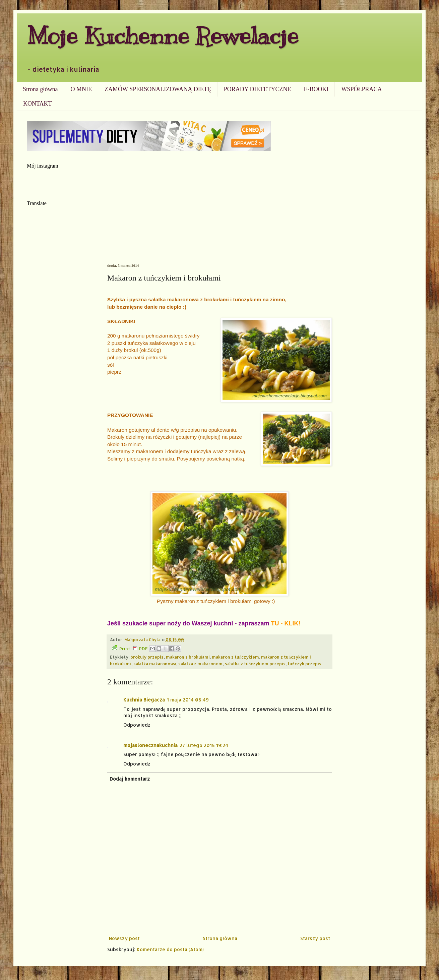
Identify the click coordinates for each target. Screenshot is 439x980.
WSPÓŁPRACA (361, 89)
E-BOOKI (316, 89)
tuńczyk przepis (304, 664)
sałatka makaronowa (155, 664)
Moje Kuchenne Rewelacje (163, 36)
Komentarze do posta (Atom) (170, 949)
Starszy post (315, 938)
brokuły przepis (147, 657)
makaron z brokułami (188, 657)
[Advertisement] (220, 213)
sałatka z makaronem (201, 664)
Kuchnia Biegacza (144, 700)
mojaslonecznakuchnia (150, 745)
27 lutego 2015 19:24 (204, 745)
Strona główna (40, 89)
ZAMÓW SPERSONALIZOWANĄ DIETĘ (158, 89)
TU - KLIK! (286, 623)
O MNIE (81, 89)
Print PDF (130, 648)
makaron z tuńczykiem (235, 657)
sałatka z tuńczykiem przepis (255, 664)
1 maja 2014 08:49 (188, 700)
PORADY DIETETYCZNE (258, 89)
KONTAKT (38, 104)
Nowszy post (124, 938)
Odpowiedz (137, 725)
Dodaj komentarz (130, 779)
